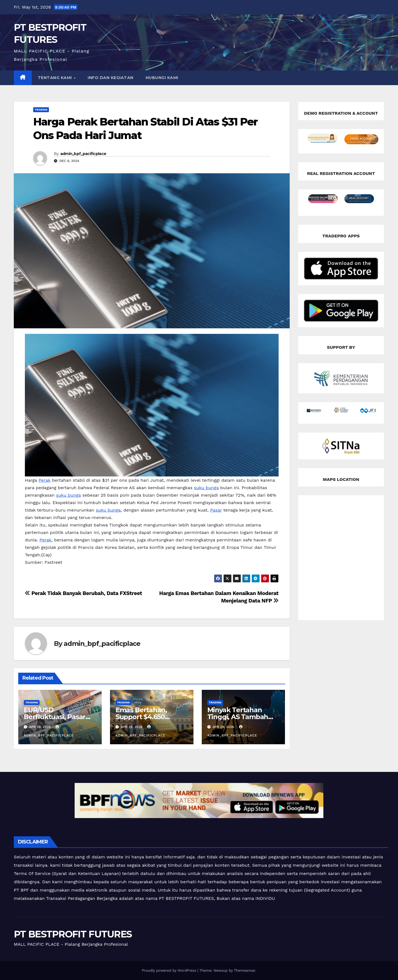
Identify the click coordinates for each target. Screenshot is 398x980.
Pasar (216, 510)
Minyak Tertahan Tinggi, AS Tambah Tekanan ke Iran (238, 717)
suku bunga (206, 488)
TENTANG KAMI (56, 78)
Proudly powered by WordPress (170, 970)
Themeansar (244, 970)
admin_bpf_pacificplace (83, 154)
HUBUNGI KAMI (162, 78)
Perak (45, 480)
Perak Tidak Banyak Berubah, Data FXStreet (83, 593)
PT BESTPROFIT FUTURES (73, 934)
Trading (41, 110)
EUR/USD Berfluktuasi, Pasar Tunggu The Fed (55, 717)
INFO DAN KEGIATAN (111, 78)
